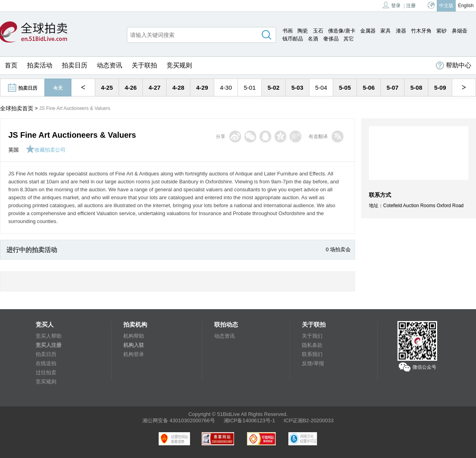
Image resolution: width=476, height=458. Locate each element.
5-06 (369, 88)
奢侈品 (331, 39)
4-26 (131, 88)
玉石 (318, 31)
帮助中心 (454, 65)
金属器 (368, 31)
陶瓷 (303, 31)
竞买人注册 (49, 345)
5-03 (297, 88)
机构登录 (134, 354)
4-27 (154, 88)
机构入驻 (134, 345)
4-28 (178, 88)
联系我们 (312, 354)
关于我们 (312, 336)
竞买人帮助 (49, 336)
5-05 (345, 88)
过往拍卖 (46, 372)
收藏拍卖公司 (46, 150)
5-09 (440, 88)
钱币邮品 (293, 39)
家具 (386, 31)
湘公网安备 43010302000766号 (179, 420)
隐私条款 (312, 345)
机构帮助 (134, 336)
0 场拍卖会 (338, 249)
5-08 (416, 88)
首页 (11, 65)
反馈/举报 (313, 363)
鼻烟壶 (460, 31)
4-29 (202, 88)
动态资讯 (109, 65)
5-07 (392, 88)
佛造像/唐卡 (342, 31)
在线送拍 (46, 363)
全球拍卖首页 (17, 108)
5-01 (250, 88)
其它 (349, 39)
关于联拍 (144, 65)
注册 (411, 6)
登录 (392, 5)
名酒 (313, 39)
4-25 (107, 88)
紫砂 (441, 31)
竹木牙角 (421, 31)
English (466, 6)
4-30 (226, 88)
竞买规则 (179, 65)
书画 (288, 31)
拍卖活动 (40, 65)
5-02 (273, 88)
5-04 (321, 88)
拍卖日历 (75, 65)
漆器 (401, 31)
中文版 (446, 6)
